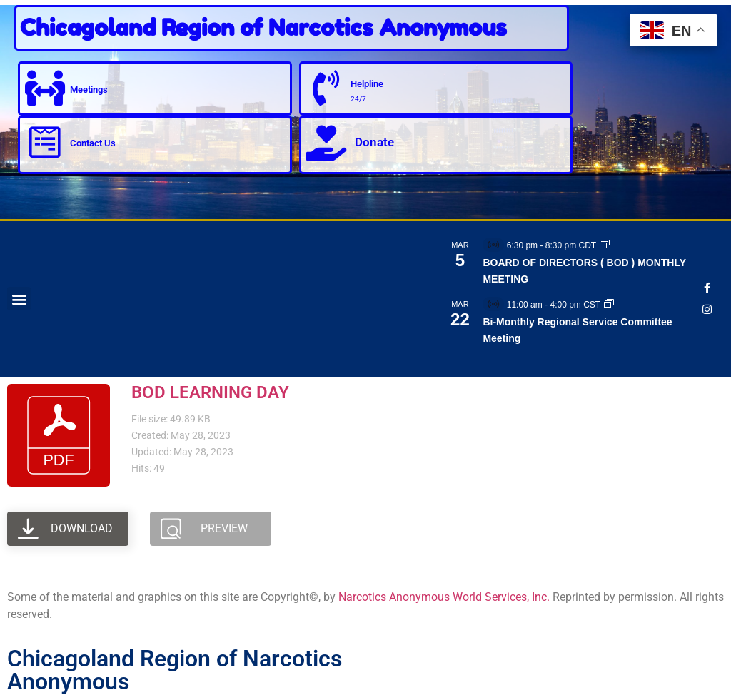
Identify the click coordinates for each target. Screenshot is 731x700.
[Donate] (326, 143)
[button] (19, 299)
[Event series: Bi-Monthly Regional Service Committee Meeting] (609, 305)
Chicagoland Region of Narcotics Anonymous (263, 27)
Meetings (89, 89)
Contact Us (93, 143)
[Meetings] (45, 88)
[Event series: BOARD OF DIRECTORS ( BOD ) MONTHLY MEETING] (605, 245)
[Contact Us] (45, 143)
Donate (374, 142)
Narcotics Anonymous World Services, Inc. (444, 597)
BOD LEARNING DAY (210, 392)
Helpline (368, 84)
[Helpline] (326, 88)
